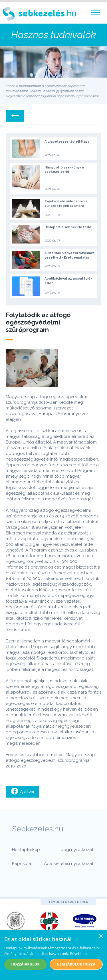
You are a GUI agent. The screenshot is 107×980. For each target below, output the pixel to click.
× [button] (101, 936)
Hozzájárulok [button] (26, 964)
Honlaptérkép (26, 850)
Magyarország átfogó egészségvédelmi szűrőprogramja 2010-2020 (50, 760)
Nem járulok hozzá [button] (76, 964)
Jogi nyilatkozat (77, 850)
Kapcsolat (22, 864)
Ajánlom (27, 792)
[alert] (53, 955)
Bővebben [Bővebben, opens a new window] (78, 954)
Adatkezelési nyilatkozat (69, 864)
